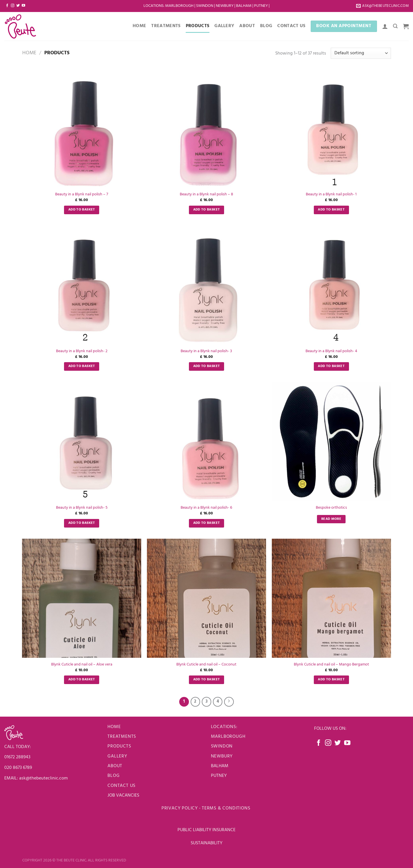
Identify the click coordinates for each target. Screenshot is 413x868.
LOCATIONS (153, 6)
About (247, 26)
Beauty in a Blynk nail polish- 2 (82, 351)
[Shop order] (361, 53)
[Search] (395, 26)
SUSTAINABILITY (206, 843)
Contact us (121, 786)
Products (198, 26)
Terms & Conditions (227, 808)
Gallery (224, 26)
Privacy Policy (180, 808)
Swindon (205, 6)
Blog (266, 26)
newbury (222, 756)
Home (139, 26)
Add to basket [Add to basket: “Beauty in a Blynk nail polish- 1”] (331, 210)
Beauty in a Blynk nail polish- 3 (206, 351)
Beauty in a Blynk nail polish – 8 (206, 195)
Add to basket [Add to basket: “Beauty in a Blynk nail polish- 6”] (207, 523)
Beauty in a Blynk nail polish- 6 (206, 508)
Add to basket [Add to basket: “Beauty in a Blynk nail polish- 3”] (207, 366)
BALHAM (220, 766)
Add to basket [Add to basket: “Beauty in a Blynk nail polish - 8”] (207, 210)
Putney (261, 6)
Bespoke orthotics (331, 508)
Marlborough (179, 6)
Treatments (166, 26)
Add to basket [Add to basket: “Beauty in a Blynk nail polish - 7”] (82, 210)
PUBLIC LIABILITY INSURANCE (206, 830)
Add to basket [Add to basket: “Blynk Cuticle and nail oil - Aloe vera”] (82, 679)
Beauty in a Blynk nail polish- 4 (331, 351)
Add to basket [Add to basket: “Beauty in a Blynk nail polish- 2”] (82, 366)
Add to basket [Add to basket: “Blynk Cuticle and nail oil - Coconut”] (207, 679)
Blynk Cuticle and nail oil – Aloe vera (82, 665)
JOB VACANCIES (124, 795)
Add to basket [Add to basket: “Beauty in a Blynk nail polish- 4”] (331, 366)
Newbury (225, 6)
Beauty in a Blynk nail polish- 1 (331, 195)
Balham (244, 6)
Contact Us (291, 26)
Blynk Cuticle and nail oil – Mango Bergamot (331, 665)
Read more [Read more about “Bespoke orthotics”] (331, 519)
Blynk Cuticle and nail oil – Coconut (206, 665)
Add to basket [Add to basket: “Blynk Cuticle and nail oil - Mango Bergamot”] (331, 679)
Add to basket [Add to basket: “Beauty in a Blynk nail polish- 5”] (82, 523)
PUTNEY (219, 776)
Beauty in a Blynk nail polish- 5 (82, 508)
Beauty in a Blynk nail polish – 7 (82, 195)
